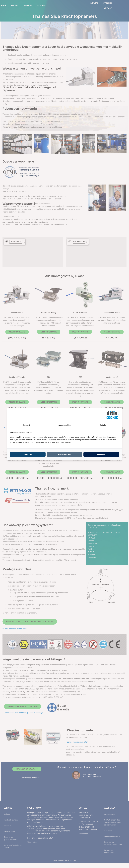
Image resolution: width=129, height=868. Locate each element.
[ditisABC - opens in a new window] (113, 415)
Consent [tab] (26, 425)
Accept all (101, 454)
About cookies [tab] (64, 425)
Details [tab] (103, 425)
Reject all (28, 454)
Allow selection (64, 454)
